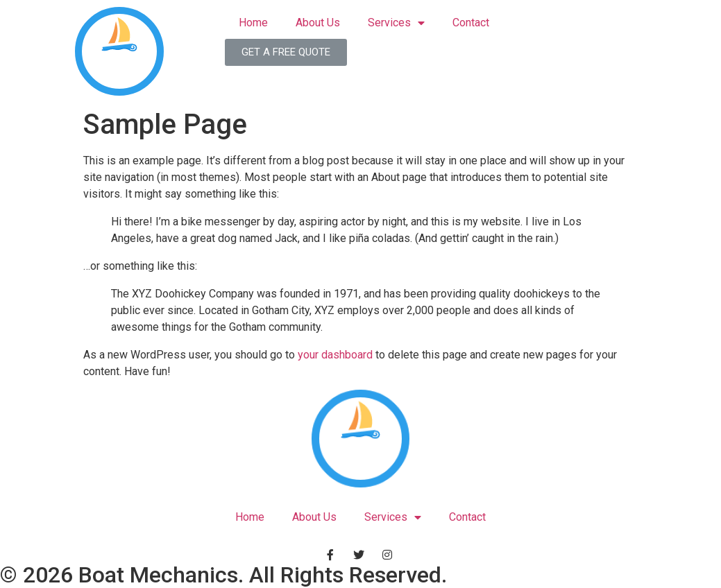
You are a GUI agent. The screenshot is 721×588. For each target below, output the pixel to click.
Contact (471, 23)
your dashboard (335, 355)
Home (253, 23)
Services (396, 23)
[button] (286, 52)
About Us (318, 23)
